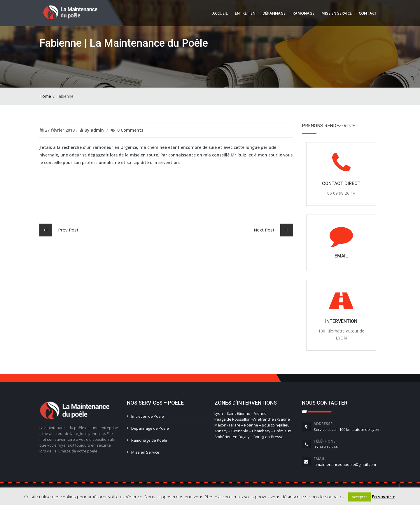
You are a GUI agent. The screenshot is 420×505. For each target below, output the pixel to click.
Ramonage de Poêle (149, 440)
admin (97, 130)
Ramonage (303, 13)
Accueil (220, 13)
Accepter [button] (359, 497)
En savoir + (383, 497)
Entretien (245, 13)
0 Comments (130, 130)
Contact (368, 13)
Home (45, 96)
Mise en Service (145, 452)
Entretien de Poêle (148, 416)
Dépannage (274, 13)
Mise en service (337, 13)
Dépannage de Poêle (150, 428)
